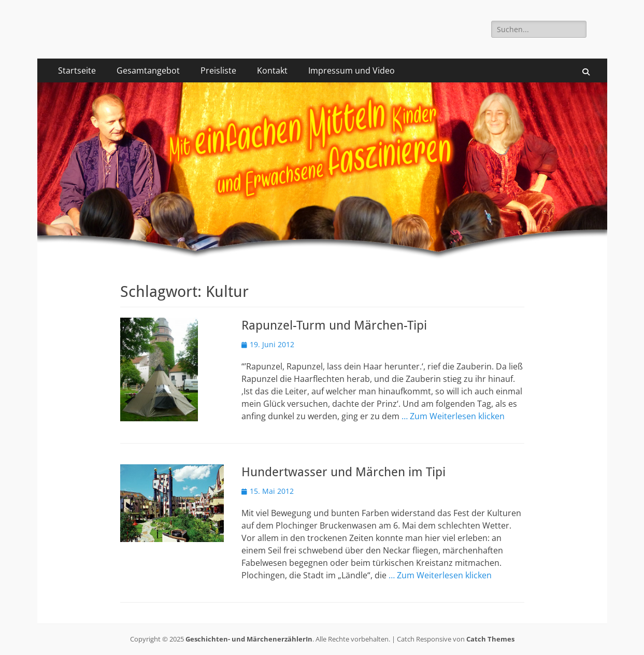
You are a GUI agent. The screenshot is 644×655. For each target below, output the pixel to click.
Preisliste (218, 70)
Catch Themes (490, 639)
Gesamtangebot (148, 70)
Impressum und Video (352, 70)
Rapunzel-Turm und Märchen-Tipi (334, 325)
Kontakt (272, 70)
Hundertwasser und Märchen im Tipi (344, 472)
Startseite (77, 70)
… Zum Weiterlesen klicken (453, 416)
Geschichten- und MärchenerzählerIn (249, 639)
